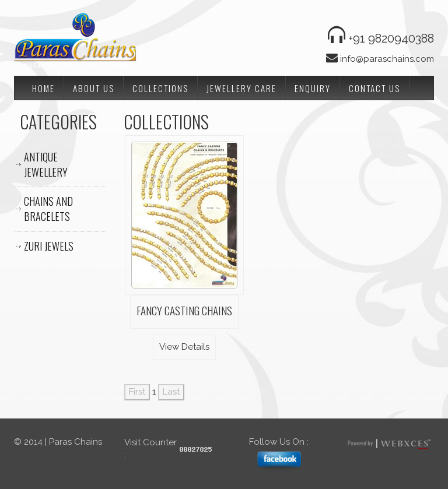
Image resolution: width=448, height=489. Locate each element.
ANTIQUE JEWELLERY (46, 164)
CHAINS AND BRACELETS (48, 209)
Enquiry (313, 88)
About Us (94, 88)
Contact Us (374, 88)
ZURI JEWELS (49, 246)
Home (43, 88)
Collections (160, 88)
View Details (184, 347)
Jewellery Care (242, 88)
